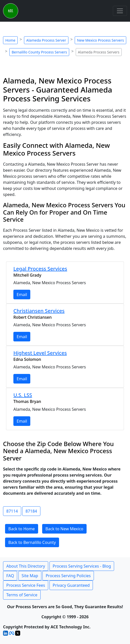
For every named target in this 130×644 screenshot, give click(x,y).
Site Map (30, 576)
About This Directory (26, 566)
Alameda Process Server (46, 40)
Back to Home (22, 529)
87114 (12, 511)
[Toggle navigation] (120, 11)
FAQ (10, 576)
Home (10, 40)
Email (22, 295)
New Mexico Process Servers (100, 40)
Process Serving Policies (68, 576)
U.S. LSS (23, 395)
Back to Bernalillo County (32, 542)
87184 (31, 511)
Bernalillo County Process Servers (39, 52)
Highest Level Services (40, 353)
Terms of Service (22, 595)
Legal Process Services (40, 269)
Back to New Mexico (64, 529)
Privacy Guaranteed (71, 585)
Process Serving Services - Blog (82, 566)
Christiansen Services (39, 311)
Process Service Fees (26, 585)
